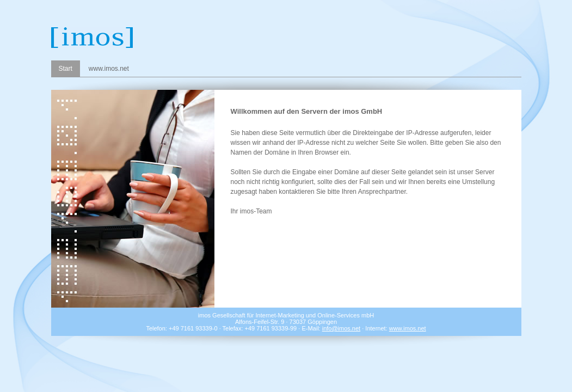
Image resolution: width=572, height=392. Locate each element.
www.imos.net (109, 69)
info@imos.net (341, 328)
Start (66, 69)
